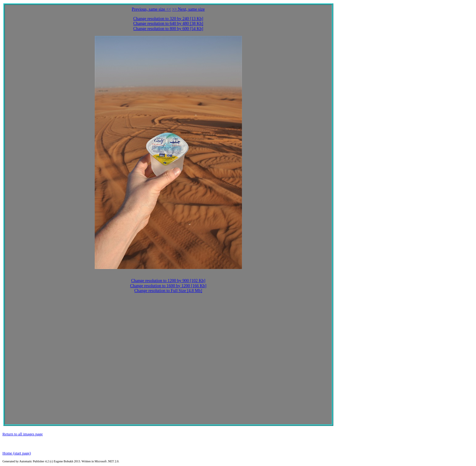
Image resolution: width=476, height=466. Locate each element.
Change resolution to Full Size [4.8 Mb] (168, 291)
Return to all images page (23, 434)
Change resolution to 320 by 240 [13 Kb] (168, 19)
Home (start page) (17, 453)
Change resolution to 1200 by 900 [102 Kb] (168, 281)
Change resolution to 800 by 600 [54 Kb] (168, 29)
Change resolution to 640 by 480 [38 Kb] (168, 24)
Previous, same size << (151, 9)
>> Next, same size (189, 9)
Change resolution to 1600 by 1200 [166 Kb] (168, 286)
